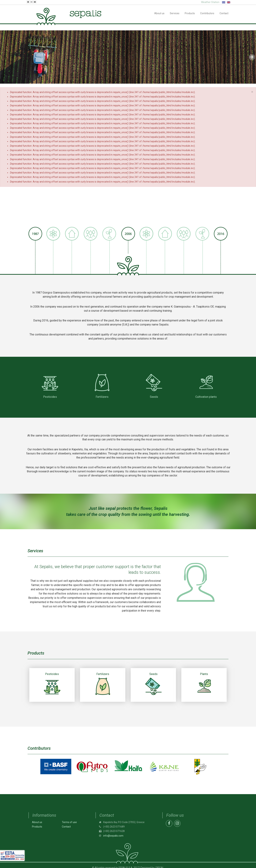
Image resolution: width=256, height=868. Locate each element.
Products (37, 827)
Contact (66, 827)
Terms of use (69, 822)
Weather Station (210, 2)
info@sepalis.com (113, 836)
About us (37, 822)
